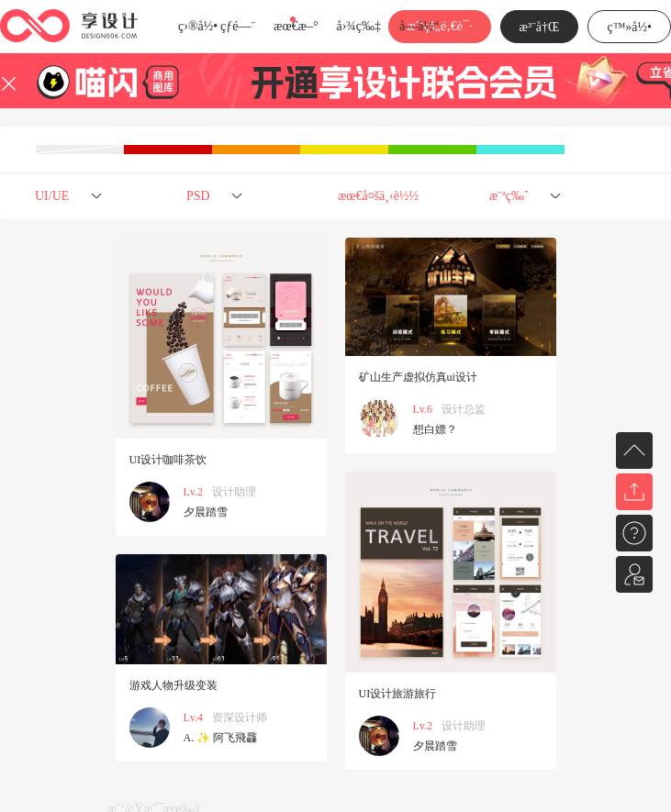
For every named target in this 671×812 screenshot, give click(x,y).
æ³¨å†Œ (540, 27)
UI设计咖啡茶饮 (168, 460)
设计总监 (464, 409)
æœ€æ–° (296, 26)
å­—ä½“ (419, 26)
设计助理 (234, 492)
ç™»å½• (629, 27)
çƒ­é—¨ (238, 26)
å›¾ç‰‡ (358, 26)
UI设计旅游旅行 (398, 694)
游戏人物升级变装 (173, 685)
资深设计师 (240, 717)
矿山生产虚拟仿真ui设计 (418, 377)
